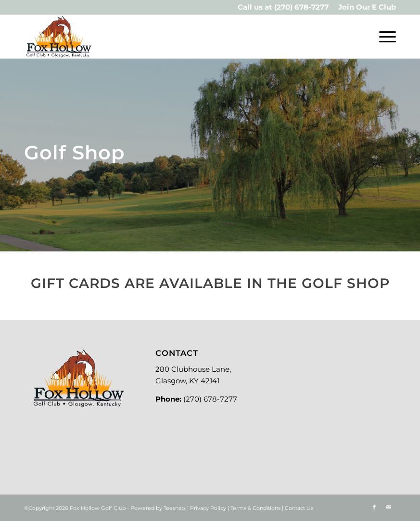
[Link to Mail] (389, 507)
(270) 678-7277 (301, 7)
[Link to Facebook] (374, 507)
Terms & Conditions (255, 508)
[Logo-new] (59, 37)
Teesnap (174, 508)
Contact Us (299, 508)
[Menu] (383, 37)
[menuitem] (365, 7)
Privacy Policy (208, 508)
